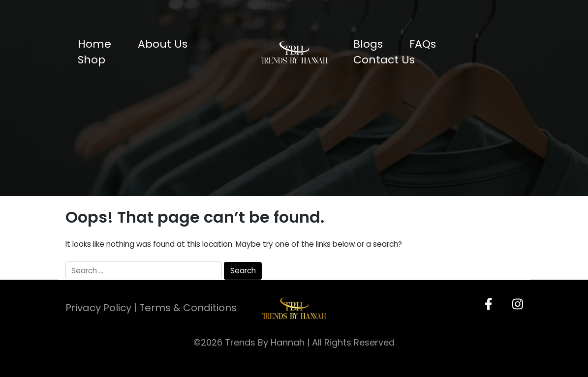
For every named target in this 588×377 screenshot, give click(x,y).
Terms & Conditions (188, 308)
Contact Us (384, 60)
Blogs (368, 44)
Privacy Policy (98, 308)
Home (94, 44)
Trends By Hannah (265, 342)
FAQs (423, 44)
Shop (92, 60)
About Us (163, 44)
